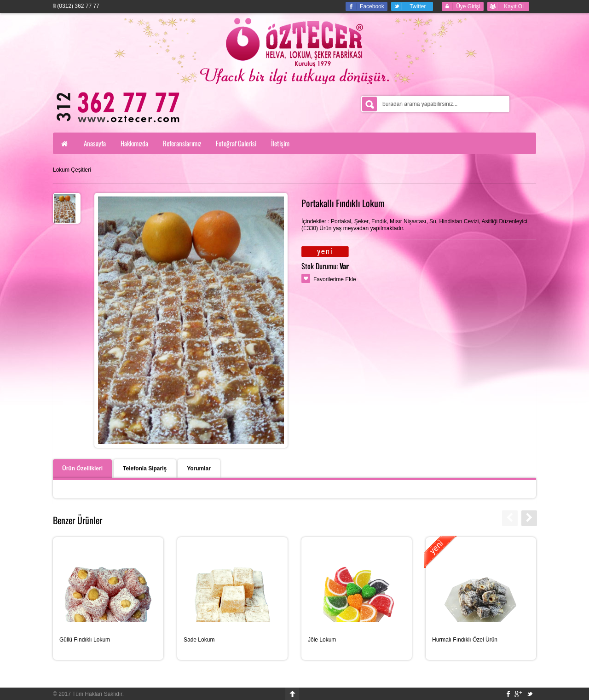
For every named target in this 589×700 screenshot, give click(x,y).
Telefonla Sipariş (145, 469)
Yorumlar (199, 469)
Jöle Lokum (322, 640)
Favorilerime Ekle (335, 279)
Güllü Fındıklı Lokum (85, 640)
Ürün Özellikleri (82, 469)
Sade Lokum (199, 640)
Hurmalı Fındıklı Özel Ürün (465, 640)
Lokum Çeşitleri (72, 170)
